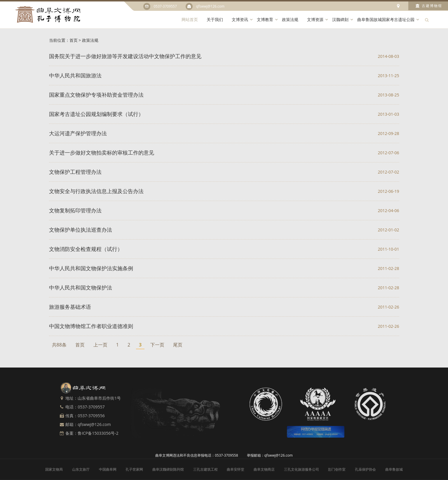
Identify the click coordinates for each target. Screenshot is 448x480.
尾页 (178, 345)
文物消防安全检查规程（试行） (86, 249)
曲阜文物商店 (264, 469)
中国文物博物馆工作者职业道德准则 (91, 326)
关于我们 (215, 19)
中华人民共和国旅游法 (75, 75)
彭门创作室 (337, 469)
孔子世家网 (134, 469)
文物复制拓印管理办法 (75, 210)
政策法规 (290, 19)
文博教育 (265, 19)
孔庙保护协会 (365, 469)
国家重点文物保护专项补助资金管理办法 (96, 95)
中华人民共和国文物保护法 (81, 287)
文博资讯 (240, 19)
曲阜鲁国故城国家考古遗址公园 (386, 19)
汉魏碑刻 (340, 19)
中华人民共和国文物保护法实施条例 (91, 268)
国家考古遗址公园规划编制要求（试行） (96, 114)
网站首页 (190, 19)
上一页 (100, 345)
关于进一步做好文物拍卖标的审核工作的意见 (102, 153)
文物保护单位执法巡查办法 (81, 230)
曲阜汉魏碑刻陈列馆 (168, 469)
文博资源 (315, 19)
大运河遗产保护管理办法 (78, 133)
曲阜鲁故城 (394, 469)
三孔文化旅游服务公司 (301, 469)
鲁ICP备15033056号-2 (98, 433)
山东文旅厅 (81, 469)
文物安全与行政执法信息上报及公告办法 (96, 191)
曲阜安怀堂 (236, 469)
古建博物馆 (429, 6)
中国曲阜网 (108, 469)
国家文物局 (54, 469)
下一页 (157, 345)
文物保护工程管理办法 (75, 172)
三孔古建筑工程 (205, 469)
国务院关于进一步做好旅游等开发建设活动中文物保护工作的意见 (125, 56)
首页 (74, 40)
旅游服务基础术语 (70, 307)
